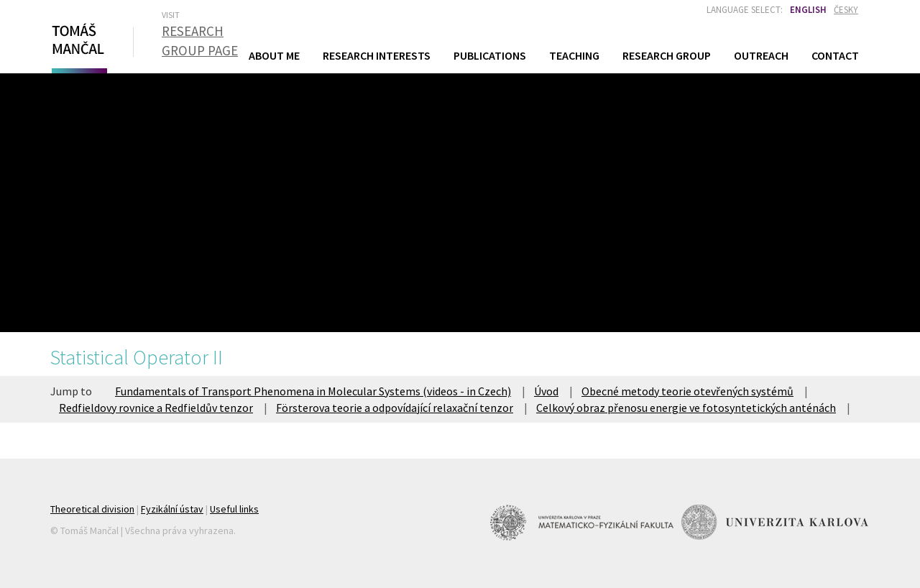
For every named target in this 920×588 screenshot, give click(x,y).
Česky (846, 10)
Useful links (234, 509)
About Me (274, 55)
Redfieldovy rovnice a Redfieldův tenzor (156, 408)
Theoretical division (92, 509)
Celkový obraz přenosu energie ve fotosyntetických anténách (686, 408)
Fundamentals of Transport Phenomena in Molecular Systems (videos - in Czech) (313, 391)
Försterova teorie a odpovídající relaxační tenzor (395, 408)
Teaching (574, 55)
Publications (490, 55)
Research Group (667, 55)
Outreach (761, 55)
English (808, 10)
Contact (835, 55)
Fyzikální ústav (172, 509)
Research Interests (377, 55)
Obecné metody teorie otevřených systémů (687, 391)
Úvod (546, 391)
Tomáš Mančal (78, 45)
